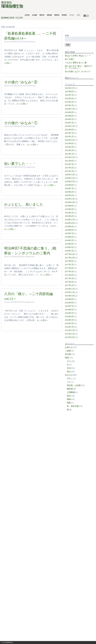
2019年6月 (69, 209)
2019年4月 (69, 216)
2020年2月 (69, 195)
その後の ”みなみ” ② (21, 82)
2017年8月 (69, 261)
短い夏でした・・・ (20, 164)
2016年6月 (69, 310)
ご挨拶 (68, 351)
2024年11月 (70, 109)
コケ (69, 382)
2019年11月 (70, 199)
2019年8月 (69, 206)
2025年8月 (69, 92)
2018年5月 (69, 240)
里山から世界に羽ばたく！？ (78, 56)
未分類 (68, 354)
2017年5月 (69, 272)
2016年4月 (69, 316)
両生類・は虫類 (74, 385)
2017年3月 (69, 278)
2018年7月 (69, 233)
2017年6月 (69, 268)
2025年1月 (69, 105)
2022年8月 (69, 143)
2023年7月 (69, 133)
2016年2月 (69, 323)
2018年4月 (69, 244)
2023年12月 (70, 126)
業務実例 (57, 15)
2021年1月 (69, 171)
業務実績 (49, 15)
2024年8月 (69, 116)
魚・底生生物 (73, 406)
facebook (85, 16)
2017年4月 (69, 275)
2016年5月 (69, 313)
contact (87, 16)
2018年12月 (70, 220)
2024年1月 (69, 123)
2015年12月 (70, 330)
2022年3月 (69, 147)
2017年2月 (69, 282)
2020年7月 (69, 188)
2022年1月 (69, 154)
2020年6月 (69, 192)
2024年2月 (69, 119)
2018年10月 (70, 223)
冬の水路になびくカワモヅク (78, 72)
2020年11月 (70, 178)
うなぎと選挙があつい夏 (76, 63)
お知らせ (69, 347)
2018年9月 (69, 227)
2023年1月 (69, 137)
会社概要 (35, 15)
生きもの (69, 375)
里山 (69, 372)
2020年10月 (70, 182)
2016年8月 (69, 303)
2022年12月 (70, 140)
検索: (67, 36)
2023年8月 (69, 130)
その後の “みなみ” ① (21, 123)
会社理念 (27, 15)
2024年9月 (69, 112)
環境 (67, 358)
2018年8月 (69, 230)
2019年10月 (70, 202)
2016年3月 (69, 320)
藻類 (69, 403)
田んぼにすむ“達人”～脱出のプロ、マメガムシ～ (79, 67)
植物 (69, 399)
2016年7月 (69, 306)
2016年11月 (70, 292)
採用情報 (64, 15)
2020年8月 (69, 185)
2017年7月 (69, 265)
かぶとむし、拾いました (24, 204)
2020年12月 (70, 175)
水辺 (69, 368)
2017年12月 (70, 254)
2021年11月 (70, 157)
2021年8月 (69, 161)
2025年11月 (70, 88)
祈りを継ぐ (70, 59)
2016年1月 (69, 327)
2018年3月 (69, 247)
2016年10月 (70, 296)
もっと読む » (22, 104)
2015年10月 (70, 337)
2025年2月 (69, 102)
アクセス (72, 15)
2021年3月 (69, 168)
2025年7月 (69, 95)
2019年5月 (69, 213)
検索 (68, 45)
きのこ (70, 378)
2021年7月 (69, 164)
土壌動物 (71, 392)
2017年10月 (70, 258)
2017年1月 (69, 285)
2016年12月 (70, 289)
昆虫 (69, 396)
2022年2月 (69, 150)
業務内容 (42, 15)
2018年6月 (69, 237)
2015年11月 (70, 334)
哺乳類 (70, 389)
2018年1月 (69, 251)
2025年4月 (69, 98)
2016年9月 (69, 299)
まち (69, 361)
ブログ (78, 15)
